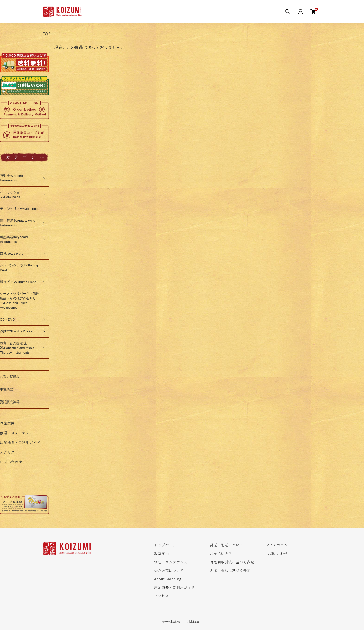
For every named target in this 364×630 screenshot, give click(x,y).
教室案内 (7, 423)
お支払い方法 (221, 553)
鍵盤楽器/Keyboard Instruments (14, 239)
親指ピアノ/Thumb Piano (18, 282)
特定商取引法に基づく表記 (232, 562)
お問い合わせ (11, 462)
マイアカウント (279, 545)
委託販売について (169, 570)
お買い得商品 (10, 377)
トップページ (165, 545)
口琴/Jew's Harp (12, 254)
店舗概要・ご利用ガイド (20, 442)
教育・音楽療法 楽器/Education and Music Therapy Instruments (17, 348)
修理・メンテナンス (17, 433)
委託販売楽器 (10, 402)
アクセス (7, 452)
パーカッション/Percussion (10, 195)
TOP (47, 33)
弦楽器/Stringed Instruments (11, 178)
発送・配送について (226, 545)
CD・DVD (7, 320)
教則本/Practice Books (16, 331)
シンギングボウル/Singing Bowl (19, 268)
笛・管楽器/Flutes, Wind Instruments (18, 223)
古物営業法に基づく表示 (230, 570)
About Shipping (168, 579)
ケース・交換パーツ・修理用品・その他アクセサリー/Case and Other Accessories (20, 301)
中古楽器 (7, 389)
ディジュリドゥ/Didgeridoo (20, 209)
